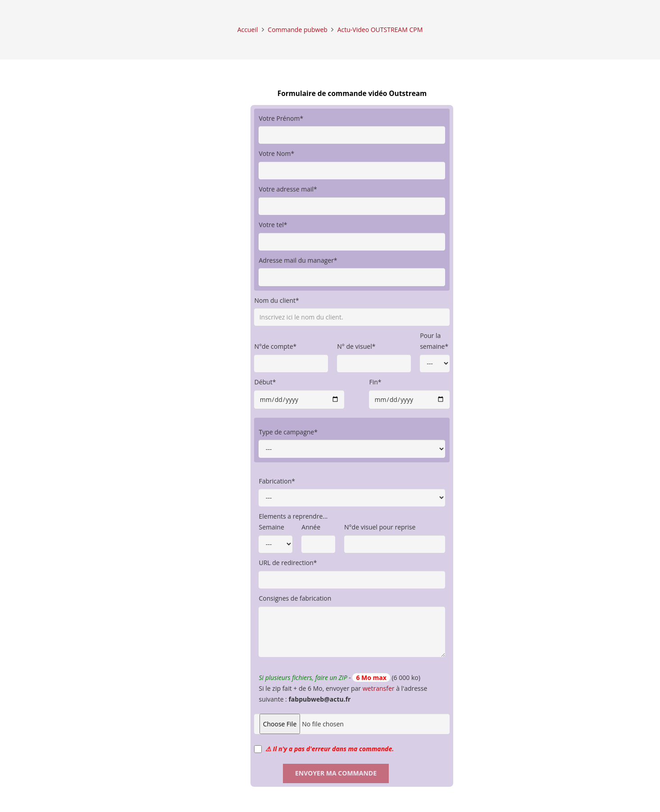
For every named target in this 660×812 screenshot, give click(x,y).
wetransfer (379, 688)
